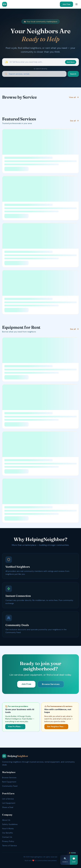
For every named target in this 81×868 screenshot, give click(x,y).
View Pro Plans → (15, 727)
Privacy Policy (8, 841)
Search (73, 74)
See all (74, 121)
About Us (6, 820)
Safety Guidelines (10, 824)
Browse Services (51, 684)
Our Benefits (8, 833)
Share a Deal (8, 807)
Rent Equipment (9, 782)
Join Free (66, 4)
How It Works (8, 829)
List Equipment (9, 803)
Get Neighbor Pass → (56, 727)
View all (74, 97)
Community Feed (10, 786)
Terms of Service (9, 846)
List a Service (8, 799)
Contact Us (7, 837)
